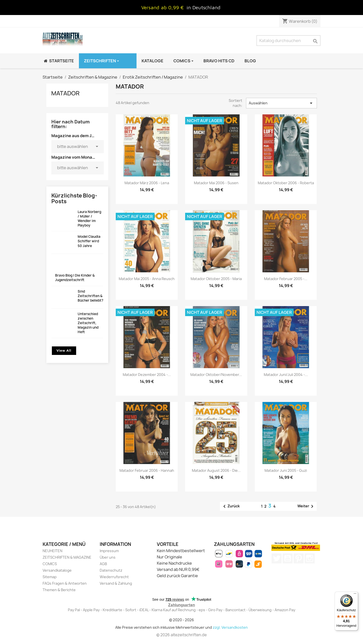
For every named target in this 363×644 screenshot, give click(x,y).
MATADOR (66, 93)
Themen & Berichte (59, 590)
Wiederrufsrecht (114, 577)
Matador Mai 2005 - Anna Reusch (147, 279)
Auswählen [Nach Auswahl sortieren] (281, 103)
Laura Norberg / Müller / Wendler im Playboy (89, 219)
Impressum (109, 551)
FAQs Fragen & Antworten (65, 583)
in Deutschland (204, 7)
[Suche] (288, 41)
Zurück (231, 506)
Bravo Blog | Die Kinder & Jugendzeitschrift (75, 278)
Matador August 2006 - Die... (216, 470)
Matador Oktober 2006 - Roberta (286, 183)
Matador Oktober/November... (216, 375)
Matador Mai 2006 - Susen (216, 183)
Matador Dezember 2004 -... (147, 375)
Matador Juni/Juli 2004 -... (286, 375)
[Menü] (355, 595)
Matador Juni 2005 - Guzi (286, 470)
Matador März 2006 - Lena (147, 183)
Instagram (310, 558)
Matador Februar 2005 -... (286, 279)
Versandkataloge (57, 570)
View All (64, 351)
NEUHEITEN (52, 551)
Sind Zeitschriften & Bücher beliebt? (90, 296)
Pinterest (299, 558)
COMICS (50, 564)
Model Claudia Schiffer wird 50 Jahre (89, 241)
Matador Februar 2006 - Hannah (147, 470)
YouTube (288, 558)
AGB (103, 564)
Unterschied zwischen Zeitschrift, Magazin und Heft (88, 323)
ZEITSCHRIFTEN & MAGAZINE (67, 557)
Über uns (108, 557)
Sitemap (50, 577)
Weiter (306, 506)
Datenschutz (111, 570)
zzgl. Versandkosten (230, 627)
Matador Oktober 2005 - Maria (216, 279)
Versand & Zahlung (116, 583)
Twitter (277, 558)
